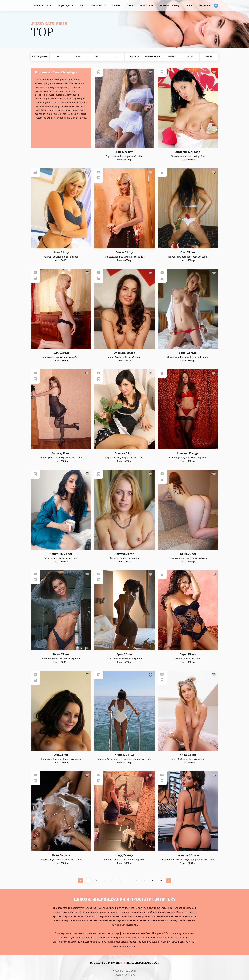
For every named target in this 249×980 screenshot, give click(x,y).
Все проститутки (43, 6)
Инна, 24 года (61, 855)
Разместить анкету (169, 6)
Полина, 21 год (124, 454)
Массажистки (99, 6)
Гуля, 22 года (61, 353)
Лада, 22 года (124, 855)
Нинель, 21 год (124, 755)
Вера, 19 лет (61, 654)
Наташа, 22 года (188, 454)
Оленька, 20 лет (124, 353)
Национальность (153, 57)
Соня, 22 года (188, 353)
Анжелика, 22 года (188, 152)
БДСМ (82, 6)
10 (161, 880)
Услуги (171, 57)
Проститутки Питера (124, 975)
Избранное (204, 6)
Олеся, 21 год (124, 252)
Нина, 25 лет (188, 755)
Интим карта (147, 6)
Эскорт (130, 6)
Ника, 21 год (61, 252)
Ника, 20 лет (124, 152)
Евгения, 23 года (188, 855)
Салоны (116, 6)
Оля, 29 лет (188, 252)
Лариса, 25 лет (61, 454)
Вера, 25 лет (188, 654)
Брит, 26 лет (124, 654)
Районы (209, 57)
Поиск (189, 6)
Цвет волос (134, 57)
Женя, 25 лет (188, 554)
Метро (190, 57)
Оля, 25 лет (61, 755)
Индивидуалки (65, 6)
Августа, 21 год (124, 554)
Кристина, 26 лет (61, 554)
